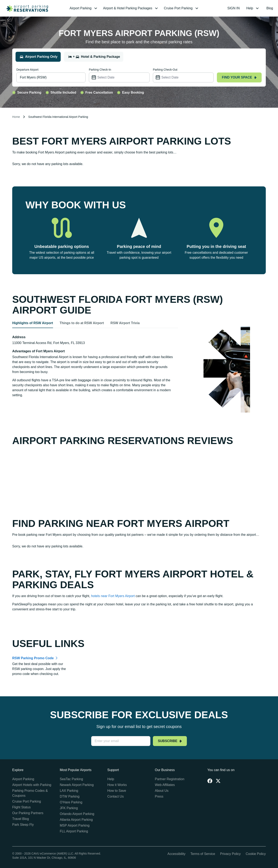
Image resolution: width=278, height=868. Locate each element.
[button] (84, 8)
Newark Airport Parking (77, 785)
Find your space (239, 77)
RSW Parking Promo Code (33, 658)
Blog (270, 8)
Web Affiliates (165, 785)
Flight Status (21, 807)
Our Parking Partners (28, 813)
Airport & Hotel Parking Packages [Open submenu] (131, 8)
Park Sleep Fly (23, 825)
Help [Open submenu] (253, 8)
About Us (162, 791)
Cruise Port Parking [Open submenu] (182, 8)
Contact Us (115, 796)
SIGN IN (234, 8)
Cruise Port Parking (27, 801)
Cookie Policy (256, 854)
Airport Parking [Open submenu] (84, 8)
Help (111, 779)
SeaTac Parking (71, 779)
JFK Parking (69, 808)
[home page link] (26, 8)
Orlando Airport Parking (77, 814)
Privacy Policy (230, 854)
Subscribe (170, 741)
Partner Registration (170, 779)
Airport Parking (23, 779)
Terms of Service (203, 854)
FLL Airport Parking (74, 831)
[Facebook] (210, 781)
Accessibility (176, 854)
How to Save (117, 791)
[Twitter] (218, 781)
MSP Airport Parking (75, 825)
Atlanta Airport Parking (76, 820)
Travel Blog (21, 819)
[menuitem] (84, 8)
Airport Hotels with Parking (32, 785)
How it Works (117, 785)
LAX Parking (69, 791)
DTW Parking (70, 796)
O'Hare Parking (71, 802)
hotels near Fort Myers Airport (113, 596)
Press (159, 796)
